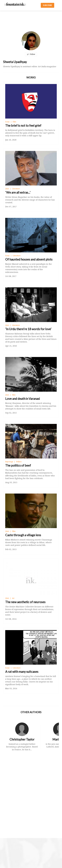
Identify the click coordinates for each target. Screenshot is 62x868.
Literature (16, 189)
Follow (31, 54)
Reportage (9, 462)
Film (14, 122)
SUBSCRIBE (47, 5)
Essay (7, 122)
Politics (19, 462)
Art (13, 598)
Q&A (7, 189)
